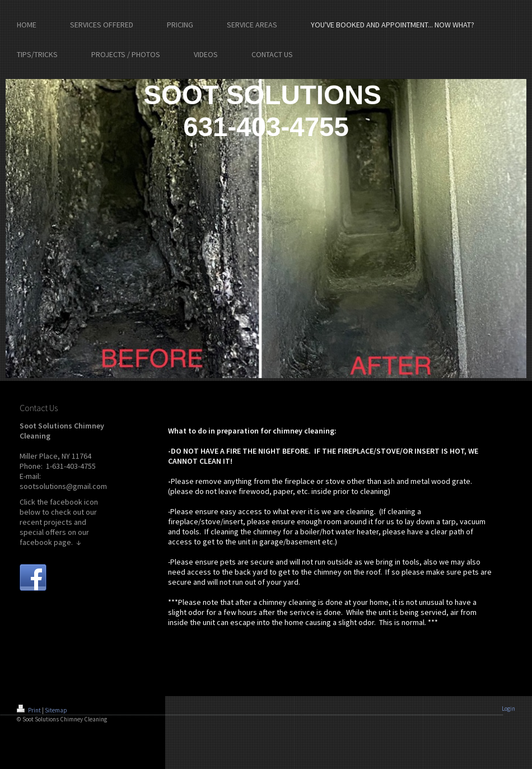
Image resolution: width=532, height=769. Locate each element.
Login (508, 709)
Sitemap (56, 710)
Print (29, 710)
